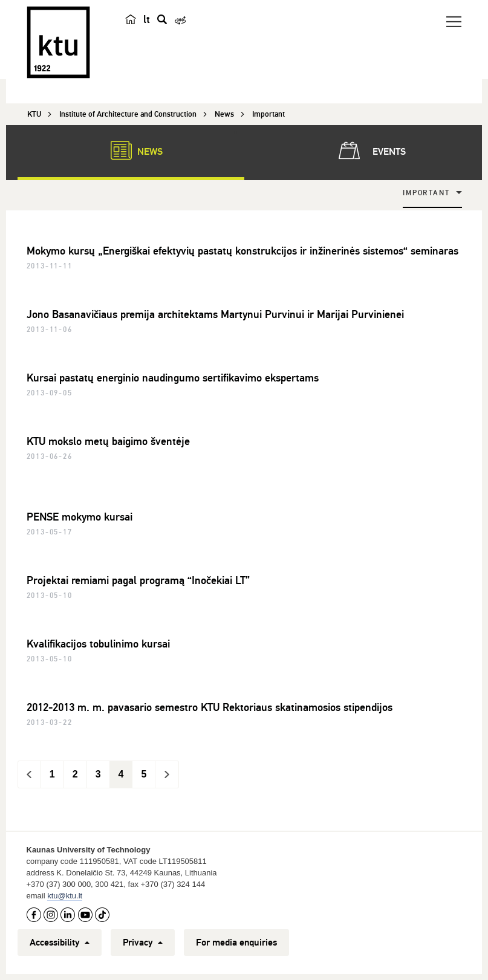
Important (426, 193)
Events (370, 151)
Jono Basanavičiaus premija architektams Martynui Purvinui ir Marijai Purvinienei (215, 314)
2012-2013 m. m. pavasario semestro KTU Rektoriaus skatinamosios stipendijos (210, 707)
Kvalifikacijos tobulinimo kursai (98, 644)
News (131, 151)
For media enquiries (236, 943)
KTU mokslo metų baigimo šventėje (108, 441)
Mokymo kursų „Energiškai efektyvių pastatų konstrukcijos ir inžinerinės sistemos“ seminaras (242, 251)
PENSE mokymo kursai (80, 517)
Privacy (143, 943)
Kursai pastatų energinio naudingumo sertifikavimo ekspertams (173, 378)
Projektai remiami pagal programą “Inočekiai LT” (138, 580)
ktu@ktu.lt (65, 896)
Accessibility (60, 943)
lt (147, 19)
